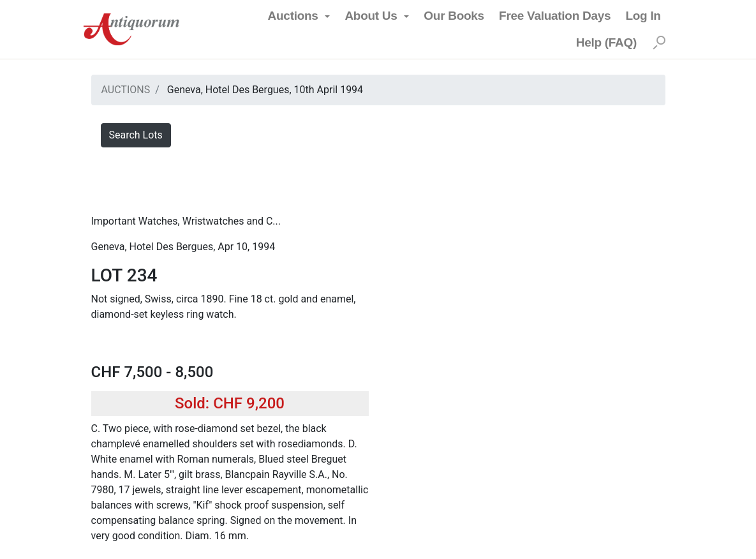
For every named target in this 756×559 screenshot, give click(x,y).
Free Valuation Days (555, 16)
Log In (643, 16)
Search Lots (136, 135)
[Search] (659, 43)
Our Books (454, 16)
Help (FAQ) (606, 42)
